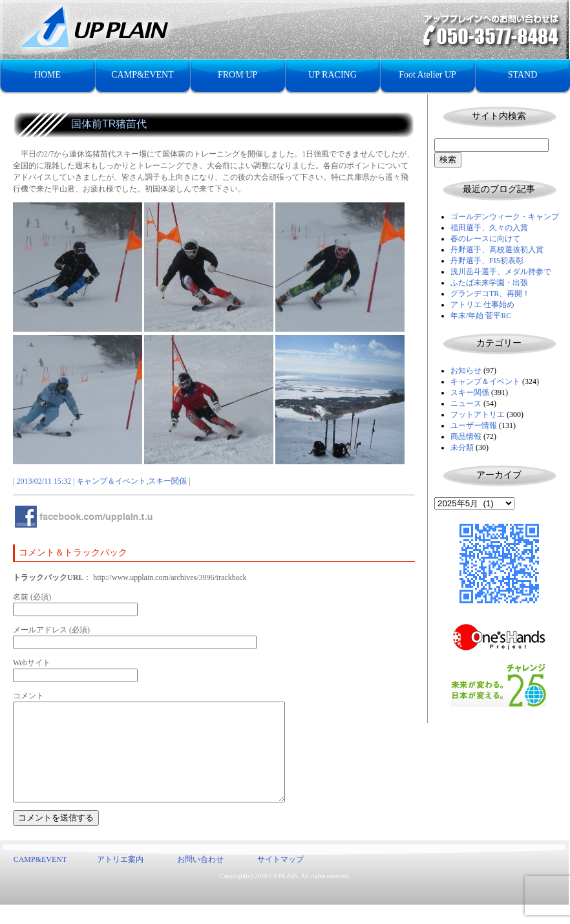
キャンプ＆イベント (485, 381)
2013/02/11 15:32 (44, 481)
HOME (48, 75)
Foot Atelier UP (428, 75)
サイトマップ (280, 879)
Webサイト (32, 663)
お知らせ (466, 371)
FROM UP (238, 75)
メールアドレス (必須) (51, 630)
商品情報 (466, 436)
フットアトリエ (478, 414)
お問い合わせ (200, 879)
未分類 (462, 447)
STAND (523, 75)
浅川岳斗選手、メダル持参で (501, 272)
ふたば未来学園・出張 (489, 283)
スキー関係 (470, 392)
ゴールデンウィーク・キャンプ (505, 217)
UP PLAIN (283, 895)
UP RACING (332, 75)
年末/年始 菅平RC (481, 316)
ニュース (466, 403)
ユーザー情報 (474, 425)
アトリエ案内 (120, 879)
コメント (28, 696)
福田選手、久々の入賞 (489, 228)
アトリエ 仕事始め (482, 305)
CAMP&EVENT (142, 75)
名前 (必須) (32, 597)
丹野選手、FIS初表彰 (487, 261)
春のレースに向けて (485, 239)
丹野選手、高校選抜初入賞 (497, 250)
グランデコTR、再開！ (490, 294)
